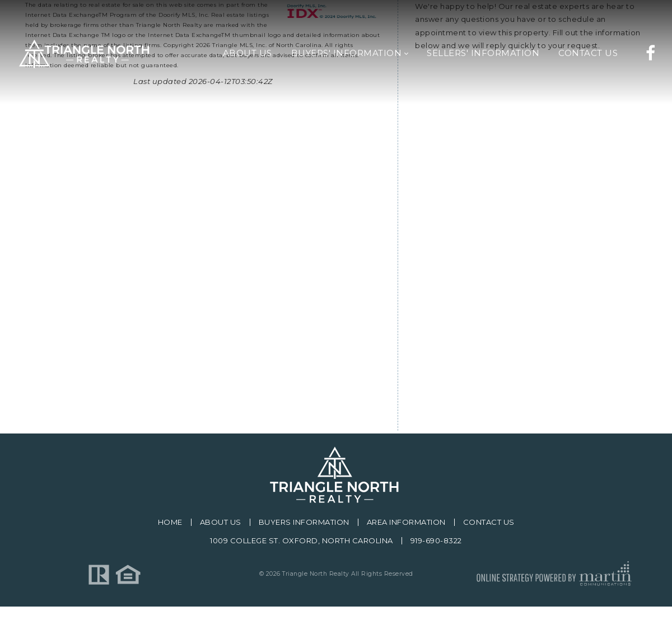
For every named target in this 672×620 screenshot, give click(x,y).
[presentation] (500, 339)
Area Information (406, 522)
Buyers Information (304, 522)
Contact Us (489, 522)
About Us (221, 522)
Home (170, 522)
